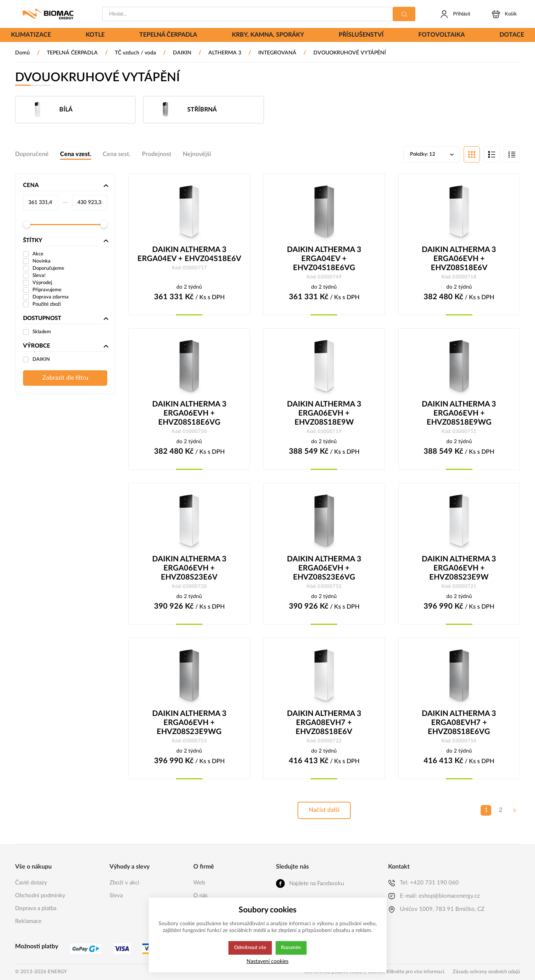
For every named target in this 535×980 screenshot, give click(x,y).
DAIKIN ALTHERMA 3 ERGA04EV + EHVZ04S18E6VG (324, 260)
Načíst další (324, 812)
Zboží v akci (124, 883)
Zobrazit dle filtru (65, 379)
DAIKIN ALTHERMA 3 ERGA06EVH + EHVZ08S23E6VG (324, 570)
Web (199, 883)
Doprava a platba (36, 908)
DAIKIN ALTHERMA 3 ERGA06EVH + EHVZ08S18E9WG (459, 414)
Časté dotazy (31, 883)
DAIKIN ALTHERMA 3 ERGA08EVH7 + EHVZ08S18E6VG (459, 725)
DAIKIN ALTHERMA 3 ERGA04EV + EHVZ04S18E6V (189, 255)
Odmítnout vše (250, 948)
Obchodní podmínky (40, 896)
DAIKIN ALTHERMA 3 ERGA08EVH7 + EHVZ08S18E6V (324, 725)
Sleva (116, 896)
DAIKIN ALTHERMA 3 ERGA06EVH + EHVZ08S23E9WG (189, 725)
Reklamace (28, 921)
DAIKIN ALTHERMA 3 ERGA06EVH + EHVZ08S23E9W (459, 570)
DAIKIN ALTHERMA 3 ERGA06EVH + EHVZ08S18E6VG (189, 414)
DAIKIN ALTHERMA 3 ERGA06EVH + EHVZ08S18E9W (324, 414)
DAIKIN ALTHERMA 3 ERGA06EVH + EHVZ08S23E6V (189, 570)
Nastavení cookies (267, 961)
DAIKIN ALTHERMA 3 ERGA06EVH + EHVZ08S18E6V (459, 260)
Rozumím (292, 948)
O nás (200, 896)
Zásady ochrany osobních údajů (486, 972)
